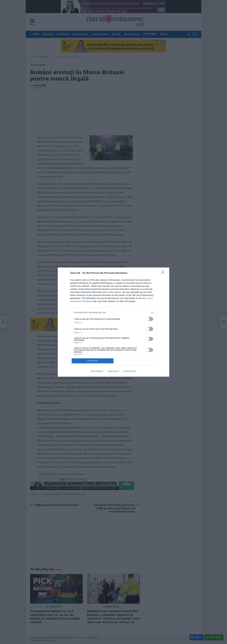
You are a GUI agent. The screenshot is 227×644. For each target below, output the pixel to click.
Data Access (113, 371)
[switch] (149, 319)
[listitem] (113, 313)
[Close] (164, 273)
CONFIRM (93, 361)
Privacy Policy (130, 371)
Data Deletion (97, 371)
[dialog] (113, 322)
